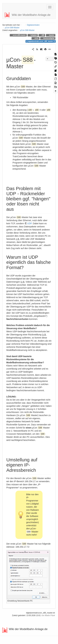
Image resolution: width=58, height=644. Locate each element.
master (51, 35)
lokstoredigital (49, 38)
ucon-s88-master (19, 35)
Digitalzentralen (33, 25)
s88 (43, 35)
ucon (36, 38)
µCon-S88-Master (12, 28)
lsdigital (33, 35)
